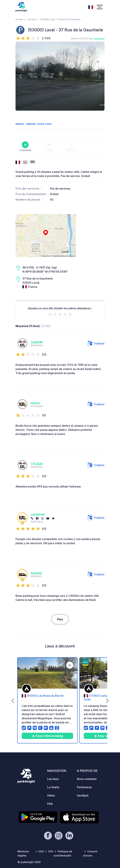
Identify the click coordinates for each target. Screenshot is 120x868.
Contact (72, 146)
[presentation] (20, 76)
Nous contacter (87, 779)
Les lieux (32, 19)
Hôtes (51, 795)
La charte (53, 787)
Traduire (96, 343)
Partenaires (84, 787)
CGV (51, 851)
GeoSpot (83, 795)
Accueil (19, 19)
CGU (41, 851)
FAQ (50, 804)
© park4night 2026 (29, 862)
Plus (60, 619)
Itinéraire (25, 146)
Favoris (48, 146)
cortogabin (99, 39)
